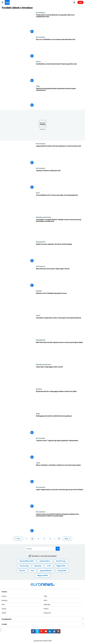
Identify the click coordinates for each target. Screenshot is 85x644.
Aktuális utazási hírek (43, 217)
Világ (38, 86)
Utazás (4, 609)
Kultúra (46, 609)
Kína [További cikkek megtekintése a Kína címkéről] (33, 571)
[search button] (58, 549)
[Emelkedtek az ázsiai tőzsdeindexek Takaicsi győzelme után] (60, 73)
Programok (47, 613)
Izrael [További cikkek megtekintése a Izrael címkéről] (49, 566)
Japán (38, 315)
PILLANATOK (41, 340)
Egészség (47, 604)
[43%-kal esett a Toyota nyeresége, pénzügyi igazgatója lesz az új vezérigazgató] (60, 204)
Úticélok (39, 291)
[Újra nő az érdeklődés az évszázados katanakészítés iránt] (60, 49)
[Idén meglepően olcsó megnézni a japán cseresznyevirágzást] (60, 351)
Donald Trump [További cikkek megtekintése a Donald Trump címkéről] (61, 561)
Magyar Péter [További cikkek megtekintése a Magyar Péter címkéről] (61, 566)
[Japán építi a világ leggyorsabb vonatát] (60, 376)
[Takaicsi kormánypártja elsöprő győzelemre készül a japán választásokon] (60, 98)
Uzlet (38, 193)
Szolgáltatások (6, 619)
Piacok (38, 62)
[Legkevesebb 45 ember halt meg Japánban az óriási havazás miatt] (60, 155)
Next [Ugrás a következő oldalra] (66, 539)
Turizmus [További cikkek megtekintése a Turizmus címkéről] (22, 571)
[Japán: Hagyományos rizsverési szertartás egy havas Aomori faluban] (60, 499)
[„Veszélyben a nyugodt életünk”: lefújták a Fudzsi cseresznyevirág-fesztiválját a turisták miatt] (60, 229)
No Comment (41, 12)
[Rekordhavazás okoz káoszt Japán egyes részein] (60, 278)
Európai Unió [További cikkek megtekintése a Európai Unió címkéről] (62, 571)
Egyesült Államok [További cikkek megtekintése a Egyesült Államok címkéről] (46, 571)
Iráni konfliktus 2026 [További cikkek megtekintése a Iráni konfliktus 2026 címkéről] (26, 561)
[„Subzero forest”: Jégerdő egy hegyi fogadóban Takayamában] (60, 450)
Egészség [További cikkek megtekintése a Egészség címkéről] (38, 566)
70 (59, 539)
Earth (45, 600)
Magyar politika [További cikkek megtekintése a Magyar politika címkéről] (43, 575)
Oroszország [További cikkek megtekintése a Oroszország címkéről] (24, 566)
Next (3, 604)
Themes (4, 592)
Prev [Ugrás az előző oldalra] (19, 539)
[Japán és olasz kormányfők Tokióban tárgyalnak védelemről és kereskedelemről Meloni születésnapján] (60, 523)
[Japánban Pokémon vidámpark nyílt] (60, 180)
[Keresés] (42, 549)
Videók (4, 613)
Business (4, 600)
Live (80, 2)
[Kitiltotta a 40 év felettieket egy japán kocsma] (60, 302)
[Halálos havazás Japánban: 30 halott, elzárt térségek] (60, 253)
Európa (4, 596)
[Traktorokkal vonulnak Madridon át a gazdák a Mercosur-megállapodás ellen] (60, 24)
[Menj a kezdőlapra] (7, 2)
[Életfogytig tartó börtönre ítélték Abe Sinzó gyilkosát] (60, 425)
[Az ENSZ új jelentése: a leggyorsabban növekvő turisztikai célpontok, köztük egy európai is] (60, 400)
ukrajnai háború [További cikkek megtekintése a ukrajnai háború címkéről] (45, 561)
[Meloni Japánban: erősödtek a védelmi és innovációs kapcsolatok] (60, 474)
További (4, 624)
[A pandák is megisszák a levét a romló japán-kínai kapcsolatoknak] (60, 327)
